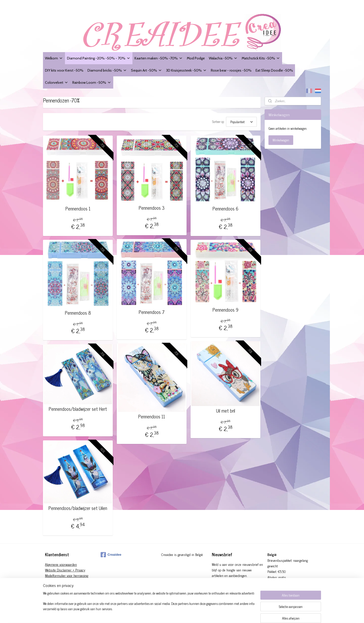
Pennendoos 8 (78, 313)
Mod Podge (196, 58)
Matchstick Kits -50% (261, 58)
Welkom (54, 58)
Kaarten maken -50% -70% (159, 58)
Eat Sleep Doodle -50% (274, 70)
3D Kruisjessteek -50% (186, 70)
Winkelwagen (281, 140)
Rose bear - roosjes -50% (231, 70)
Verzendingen (54, 581)
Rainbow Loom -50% (92, 82)
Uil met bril (226, 411)
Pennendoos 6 (225, 209)
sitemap (194, 614)
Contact (50, 587)
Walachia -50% (223, 58)
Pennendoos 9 (225, 310)
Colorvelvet (57, 82)
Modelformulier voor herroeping (67, 575)
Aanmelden (223, 587)
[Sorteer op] (241, 122)
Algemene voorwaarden (61, 564)
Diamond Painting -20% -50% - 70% (99, 58)
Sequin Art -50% (146, 70)
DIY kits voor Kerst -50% (64, 70)
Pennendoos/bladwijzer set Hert (78, 409)
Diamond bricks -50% (107, 70)
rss (201, 614)
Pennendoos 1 (78, 209)
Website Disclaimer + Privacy (65, 570)
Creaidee (111, 555)
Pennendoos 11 (152, 417)
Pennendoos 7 (152, 312)
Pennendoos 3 (152, 208)
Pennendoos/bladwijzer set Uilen (78, 508)
